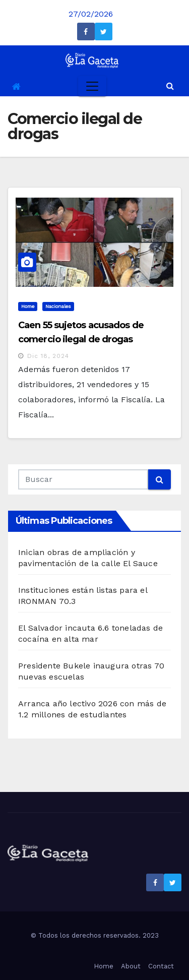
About (131, 966)
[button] (170, 86)
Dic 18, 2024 (48, 356)
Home (28, 306)
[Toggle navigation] (92, 86)
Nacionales (58, 306)
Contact (161, 966)
